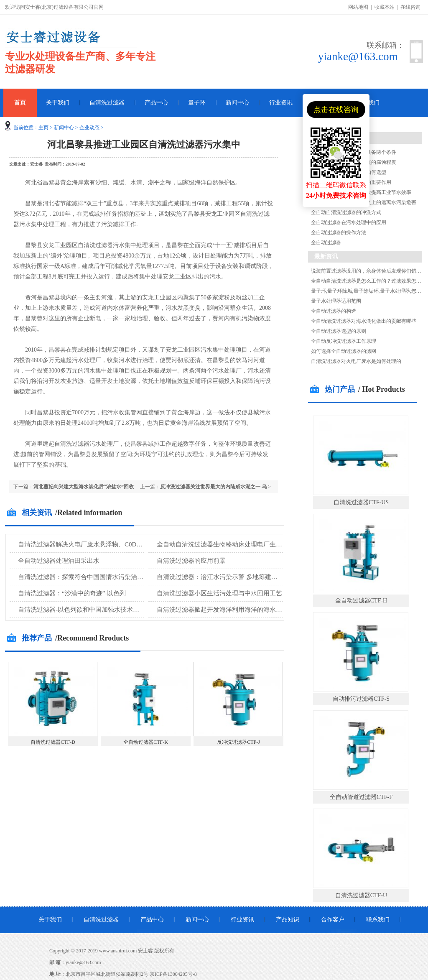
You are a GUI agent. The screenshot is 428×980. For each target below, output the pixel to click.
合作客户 (333, 920)
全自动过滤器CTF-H (361, 601)
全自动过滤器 (326, 242)
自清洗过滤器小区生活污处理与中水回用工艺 (219, 593)
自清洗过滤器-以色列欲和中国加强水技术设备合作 (88, 610)
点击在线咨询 (336, 110)
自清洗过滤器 (107, 103)
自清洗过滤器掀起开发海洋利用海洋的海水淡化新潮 (229, 610)
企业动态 (89, 128)
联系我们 (378, 920)
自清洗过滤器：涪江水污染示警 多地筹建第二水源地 (230, 577)
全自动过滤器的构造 (334, 311)
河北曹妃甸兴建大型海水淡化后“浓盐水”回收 (84, 487)
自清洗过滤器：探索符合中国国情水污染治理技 (84, 577)
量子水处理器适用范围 (336, 301)
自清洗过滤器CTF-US (361, 502)
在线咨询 (410, 7)
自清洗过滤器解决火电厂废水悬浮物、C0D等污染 (87, 544)
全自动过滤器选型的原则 (339, 331)
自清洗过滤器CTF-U (361, 895)
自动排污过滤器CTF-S (361, 699)
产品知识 (288, 920)
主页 (43, 128)
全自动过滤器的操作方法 (339, 232)
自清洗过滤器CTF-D (53, 742)
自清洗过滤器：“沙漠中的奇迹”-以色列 (72, 593)
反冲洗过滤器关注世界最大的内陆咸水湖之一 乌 (213, 487)
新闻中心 (237, 103)
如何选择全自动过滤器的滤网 (344, 351)
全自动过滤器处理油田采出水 (59, 561)
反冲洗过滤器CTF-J (238, 742)
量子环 (197, 103)
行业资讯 (281, 103)
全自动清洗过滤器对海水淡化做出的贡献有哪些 (364, 321)
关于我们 (58, 103)
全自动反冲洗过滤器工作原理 (344, 341)
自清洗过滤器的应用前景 (191, 561)
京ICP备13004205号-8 (173, 974)
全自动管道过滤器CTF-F (361, 797)
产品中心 (156, 103)
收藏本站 (385, 7)
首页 (20, 103)
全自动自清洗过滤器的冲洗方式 (346, 212)
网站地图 (358, 7)
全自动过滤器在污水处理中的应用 (349, 222)
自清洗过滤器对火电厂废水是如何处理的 (356, 361)
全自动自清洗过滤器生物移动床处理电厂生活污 (223, 544)
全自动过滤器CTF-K (146, 742)
